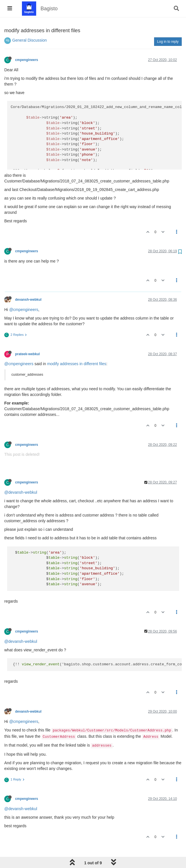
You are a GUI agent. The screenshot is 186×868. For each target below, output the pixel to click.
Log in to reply (168, 42)
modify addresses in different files (77, 364)
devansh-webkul (28, 300)
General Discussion (29, 40)
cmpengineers (27, 60)
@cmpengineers (24, 310)
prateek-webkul (27, 354)
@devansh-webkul (21, 492)
